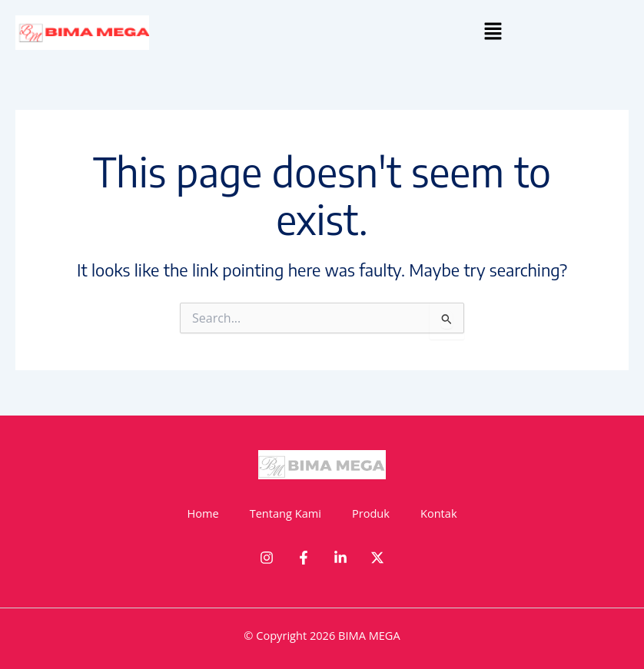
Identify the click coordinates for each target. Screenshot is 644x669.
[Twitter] (377, 558)
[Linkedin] (340, 558)
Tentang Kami (285, 513)
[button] (493, 31)
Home (202, 513)
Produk (371, 513)
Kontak (439, 513)
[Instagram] (267, 558)
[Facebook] (304, 558)
